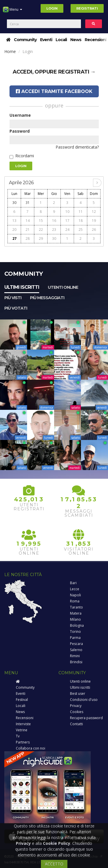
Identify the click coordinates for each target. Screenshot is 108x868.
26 (94, 230)
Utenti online (63, 287)
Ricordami (25, 156)
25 (81, 230)
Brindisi (76, 662)
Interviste (23, 724)
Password (20, 131)
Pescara (76, 644)
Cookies (77, 712)
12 (94, 212)
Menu (13, 12)
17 (67, 221)
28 (28, 239)
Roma (75, 601)
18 (81, 221)
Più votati (16, 308)
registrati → (77, 72)
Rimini (75, 656)
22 (41, 230)
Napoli (75, 595)
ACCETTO (54, 864)
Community (25, 40)
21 (28, 230)
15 (41, 221)
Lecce (75, 589)
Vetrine (22, 730)
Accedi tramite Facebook (54, 91)
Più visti (13, 298)
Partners (23, 742)
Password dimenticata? (77, 147)
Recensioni (95, 40)
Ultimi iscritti (22, 287)
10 (67, 212)
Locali (61, 40)
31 (28, 203)
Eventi (46, 40)
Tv (18, 736)
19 (94, 221)
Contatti (76, 724)
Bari (73, 583)
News (76, 40)
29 (41, 239)
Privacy (76, 706)
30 (14, 203)
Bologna (77, 625)
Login (52, 8)
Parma (75, 638)
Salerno (76, 650)
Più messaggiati (47, 298)
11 (81, 212)
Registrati (87, 8)
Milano (75, 619)
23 (54, 230)
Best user (78, 694)
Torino (75, 632)
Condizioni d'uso (84, 700)
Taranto (76, 607)
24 (67, 230)
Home (10, 51)
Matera (76, 613)
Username (20, 115)
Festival (22, 700)
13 (14, 221)
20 (14, 230)
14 (28, 221)
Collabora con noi (31, 748)
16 (54, 221)
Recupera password (86, 718)
